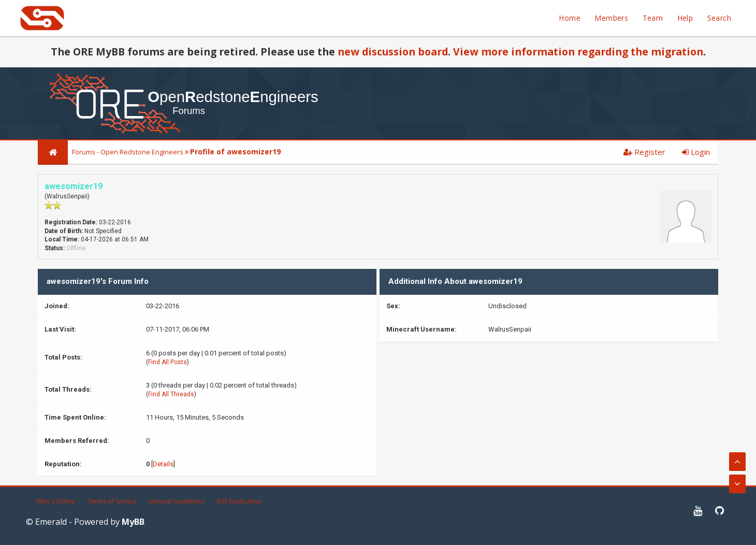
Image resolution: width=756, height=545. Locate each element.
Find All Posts (168, 362)
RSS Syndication (239, 501)
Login (696, 152)
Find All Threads (171, 394)
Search (719, 18)
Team (653, 18)
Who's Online (56, 501)
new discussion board (393, 52)
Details (163, 464)
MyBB (133, 522)
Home (570, 18)
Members (611, 18)
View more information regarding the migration (578, 52)
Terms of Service (112, 501)
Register (644, 152)
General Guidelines (177, 501)
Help (685, 18)
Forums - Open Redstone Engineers (128, 152)
